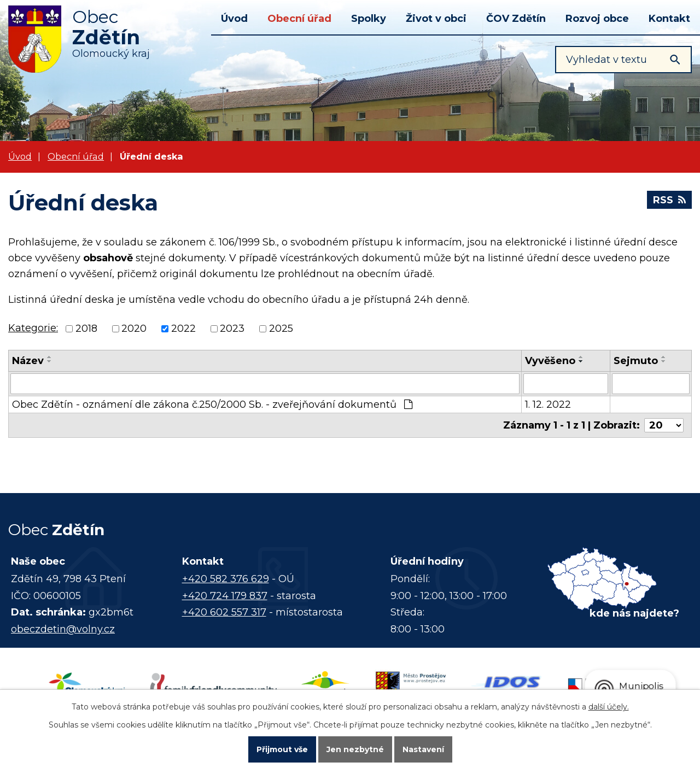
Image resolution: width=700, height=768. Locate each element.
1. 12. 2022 (548, 404)
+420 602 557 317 (224, 612)
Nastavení (423, 749)
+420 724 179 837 (225, 596)
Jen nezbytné (355, 749)
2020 (134, 329)
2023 (232, 329)
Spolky (369, 19)
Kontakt (669, 19)
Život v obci (436, 19)
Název (28, 361)
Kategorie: (33, 328)
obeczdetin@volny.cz (63, 629)
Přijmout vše (282, 749)
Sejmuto (636, 361)
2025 (281, 329)
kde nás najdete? (634, 613)
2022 (183, 329)
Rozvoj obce (597, 19)
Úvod (234, 19)
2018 (86, 329)
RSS (669, 200)
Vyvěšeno (550, 361)
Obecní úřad (299, 19)
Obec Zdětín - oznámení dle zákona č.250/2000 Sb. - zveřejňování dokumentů (212, 404)
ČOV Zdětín (516, 19)
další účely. (609, 707)
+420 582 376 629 (226, 579)
